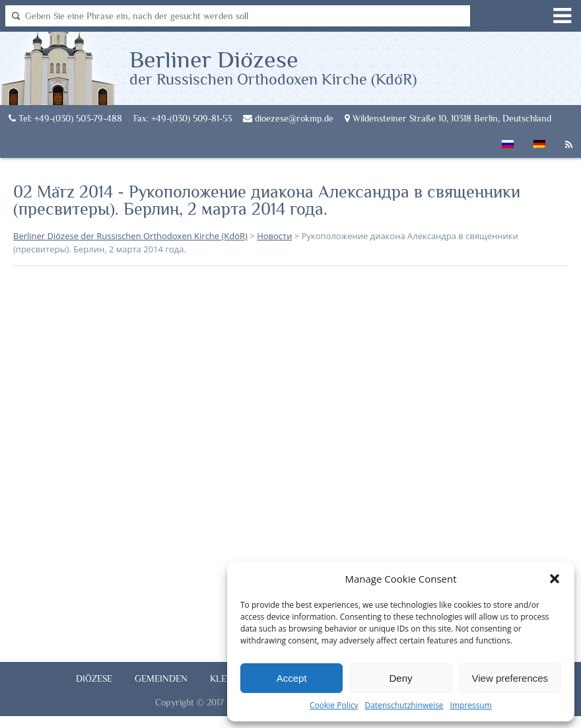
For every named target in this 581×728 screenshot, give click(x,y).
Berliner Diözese (273, 67)
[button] (555, 579)
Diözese (94, 678)
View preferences (510, 678)
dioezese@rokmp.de (288, 118)
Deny (400, 678)
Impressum (471, 705)
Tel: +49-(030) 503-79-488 (65, 118)
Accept (292, 678)
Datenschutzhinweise (404, 705)
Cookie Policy (334, 705)
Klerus (226, 678)
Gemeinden (161, 678)
